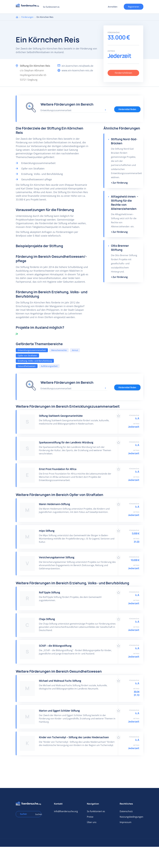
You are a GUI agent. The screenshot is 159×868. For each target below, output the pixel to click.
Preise (90, 817)
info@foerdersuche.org (66, 811)
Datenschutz (126, 811)
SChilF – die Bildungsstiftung (55, 646)
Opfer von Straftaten (27, 355)
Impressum (126, 822)
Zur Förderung (120, 183)
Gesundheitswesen (27, 366)
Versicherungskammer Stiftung (57, 557)
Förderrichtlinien (123, 73)
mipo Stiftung (47, 531)
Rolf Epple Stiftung (49, 592)
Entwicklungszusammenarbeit (32, 350)
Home (17, 17)
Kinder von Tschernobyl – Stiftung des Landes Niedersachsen (74, 737)
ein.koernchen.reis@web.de (77, 66)
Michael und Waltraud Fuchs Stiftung (60, 681)
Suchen (37, 814)
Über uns (92, 822)
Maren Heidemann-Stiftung (54, 504)
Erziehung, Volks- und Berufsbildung (35, 361)
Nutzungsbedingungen (131, 817)
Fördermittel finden (127, 109)
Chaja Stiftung (47, 619)
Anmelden (113, 7)
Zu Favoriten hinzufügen (118, 416)
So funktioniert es (51, 7)
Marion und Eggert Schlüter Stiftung (59, 711)
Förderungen (27, 17)
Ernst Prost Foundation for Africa (58, 469)
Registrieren (134, 7)
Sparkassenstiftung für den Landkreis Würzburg (66, 442)
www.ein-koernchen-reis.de (77, 70)
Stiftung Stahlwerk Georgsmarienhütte (61, 416)
